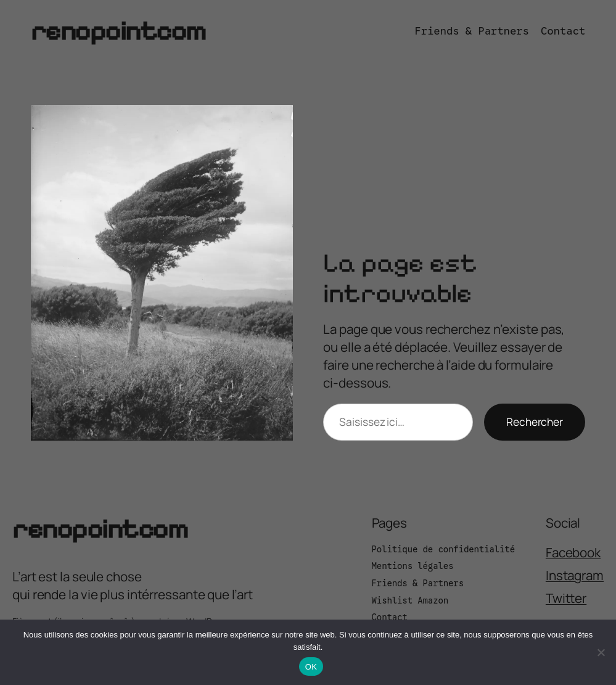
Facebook (573, 552)
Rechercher (535, 422)
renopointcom (118, 31)
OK (311, 667)
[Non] (601, 652)
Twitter (566, 598)
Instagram (575, 575)
